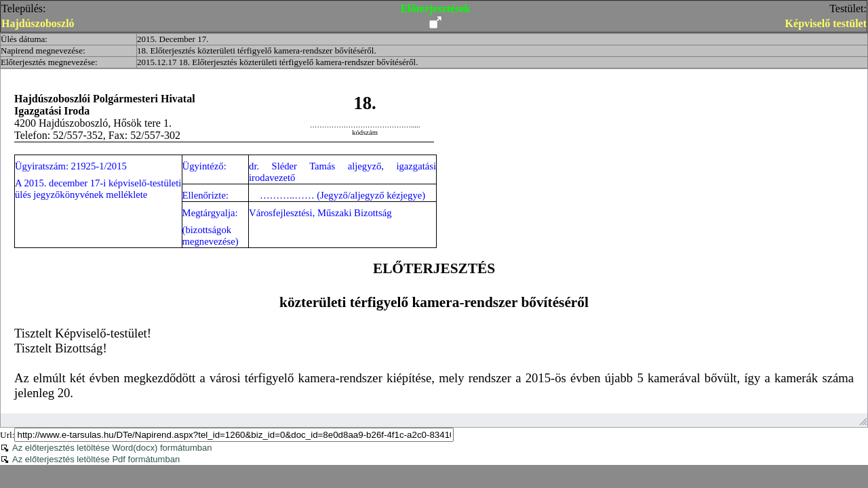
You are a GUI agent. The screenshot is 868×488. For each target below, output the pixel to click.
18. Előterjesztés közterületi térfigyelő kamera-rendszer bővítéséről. (257, 50)
